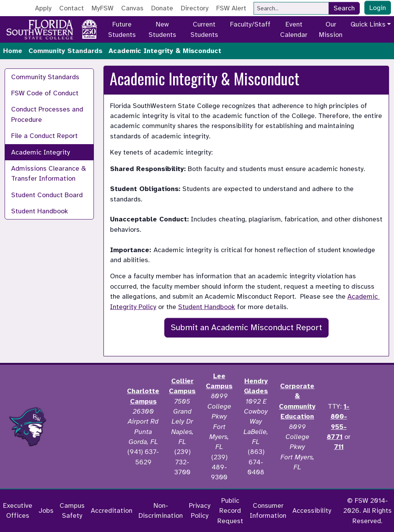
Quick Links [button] (368, 24)
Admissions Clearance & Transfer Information (49, 173)
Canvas (132, 8)
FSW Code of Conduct (45, 93)
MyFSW (103, 8)
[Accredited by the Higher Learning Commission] (89, 427)
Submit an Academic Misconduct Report (246, 327)
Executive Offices (18, 510)
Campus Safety (72, 510)
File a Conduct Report (44, 136)
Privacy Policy (200, 510)
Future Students (122, 29)
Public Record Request (230, 511)
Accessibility (312, 510)
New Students (162, 29)
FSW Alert (231, 8)
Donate (162, 8)
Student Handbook (40, 211)
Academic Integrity (41, 152)
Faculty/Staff (250, 24)
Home (13, 51)
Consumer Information (268, 510)
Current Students (204, 29)
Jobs (46, 510)
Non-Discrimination (161, 510)
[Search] (291, 8)
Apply (43, 8)
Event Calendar (294, 29)
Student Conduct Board (47, 195)
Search (344, 8)
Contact (72, 8)
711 (339, 447)
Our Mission (331, 29)
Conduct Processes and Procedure (47, 114)
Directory (195, 8)
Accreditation (112, 510)
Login (378, 8)
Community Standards (65, 51)
